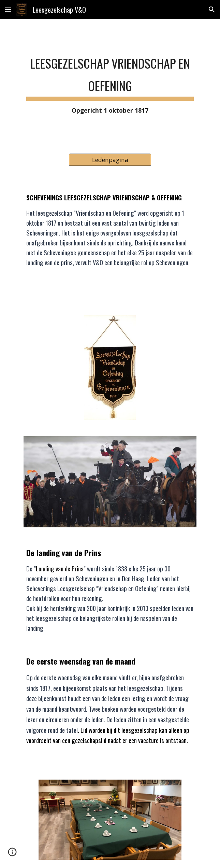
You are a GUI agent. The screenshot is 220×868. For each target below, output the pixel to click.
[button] (8, 9)
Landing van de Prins (60, 568)
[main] (110, 82)
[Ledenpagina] (110, 160)
